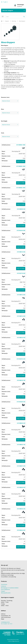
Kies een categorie (8, 10)
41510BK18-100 (21, 380)
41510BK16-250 (21, 338)
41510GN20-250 (21, 402)
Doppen (3, 591)
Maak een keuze (10, 101)
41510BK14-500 (21, 316)
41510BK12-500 (21, 295)
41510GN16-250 (21, 359)
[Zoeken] (24, 17)
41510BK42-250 (21, 530)
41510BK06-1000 (21, 188)
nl (5, 2)
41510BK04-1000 (21, 145)
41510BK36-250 (21, 509)
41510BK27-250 (21, 466)
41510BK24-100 (21, 445)
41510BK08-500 (21, 209)
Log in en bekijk (21, 161)
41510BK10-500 (21, 252)
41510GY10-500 (21, 273)
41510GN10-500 (21, 230)
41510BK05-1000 (21, 166)
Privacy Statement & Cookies (13, 640)
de (2, 2)
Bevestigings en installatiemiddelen (10, 588)
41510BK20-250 (21, 423)
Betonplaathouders (6, 593)
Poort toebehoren (5, 589)
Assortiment (4, 584)
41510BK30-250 (21, 487)
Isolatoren (4, 586)
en (7, 2)
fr (3, 2)
